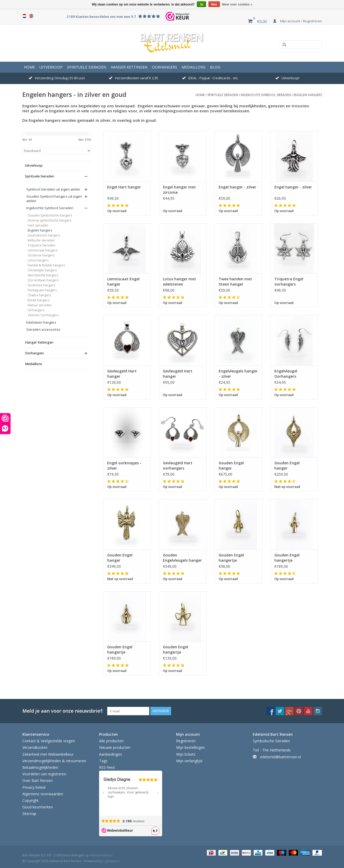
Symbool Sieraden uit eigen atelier (53, 189)
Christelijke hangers (42, 270)
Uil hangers (36, 310)
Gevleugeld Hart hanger (122, 374)
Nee (214, 4)
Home (29, 67)
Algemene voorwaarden (43, 794)
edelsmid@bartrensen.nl (281, 757)
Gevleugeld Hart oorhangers (178, 465)
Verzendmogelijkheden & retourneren (54, 761)
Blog (215, 67)
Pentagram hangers (42, 290)
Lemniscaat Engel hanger (123, 282)
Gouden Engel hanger (231, 465)
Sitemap (29, 814)
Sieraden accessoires (43, 330)
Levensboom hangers (44, 235)
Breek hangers (38, 300)
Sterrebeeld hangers (43, 275)
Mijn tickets (186, 754)
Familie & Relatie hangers (46, 265)
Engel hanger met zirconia (179, 190)
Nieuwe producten (115, 747)
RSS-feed (107, 767)
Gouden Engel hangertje (231, 558)
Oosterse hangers (41, 255)
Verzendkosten (35, 747)
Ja (201, 4)
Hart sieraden (38, 225)
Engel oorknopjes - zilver (124, 465)
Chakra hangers (39, 295)
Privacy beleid (34, 787)
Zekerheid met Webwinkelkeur (48, 754)
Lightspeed (111, 861)
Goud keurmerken (38, 807)
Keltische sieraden (41, 240)
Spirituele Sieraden (87, 67)
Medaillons (194, 67)
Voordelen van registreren (44, 774)
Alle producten (111, 741)
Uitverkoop (51, 67)
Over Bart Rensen (37, 780)
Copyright (30, 800)
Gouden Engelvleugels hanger (182, 558)
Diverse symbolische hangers (49, 220)
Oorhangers (165, 67)
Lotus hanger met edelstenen (179, 282)
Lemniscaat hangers (42, 250)
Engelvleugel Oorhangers (286, 374)
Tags (103, 761)
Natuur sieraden (40, 305)
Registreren (186, 741)
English (31, 16)
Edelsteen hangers (41, 322)
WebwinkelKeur (101, 855)
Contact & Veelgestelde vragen (49, 741)
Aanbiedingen (111, 754)
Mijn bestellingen (190, 747)
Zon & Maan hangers (43, 280)
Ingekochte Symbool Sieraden (266, 95)
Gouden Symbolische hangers (50, 215)
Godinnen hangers (41, 285)
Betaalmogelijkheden (40, 767)
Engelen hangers (308, 95)
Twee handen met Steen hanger (235, 282)
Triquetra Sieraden (42, 245)
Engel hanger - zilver (237, 187)
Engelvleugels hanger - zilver (238, 374)
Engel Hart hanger (124, 187)
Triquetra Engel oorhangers (289, 282)
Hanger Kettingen (129, 67)
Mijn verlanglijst (189, 761)
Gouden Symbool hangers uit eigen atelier (54, 199)
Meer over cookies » (237, 4)
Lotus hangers (38, 260)
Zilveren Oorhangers (43, 315)
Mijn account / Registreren (297, 21)
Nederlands (24, 16)
